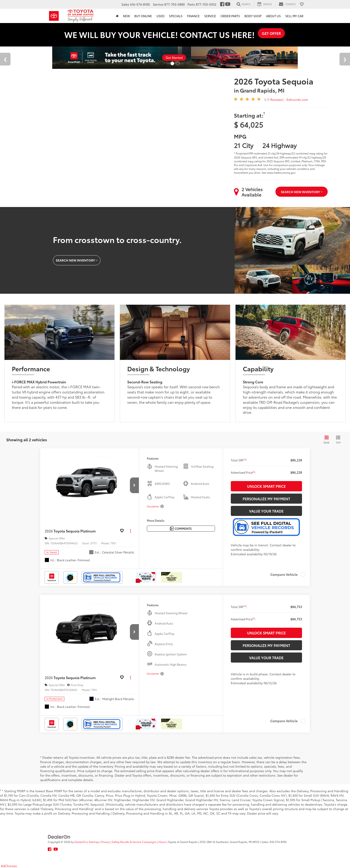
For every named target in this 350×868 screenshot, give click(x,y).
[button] (134, 485)
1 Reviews (275, 99)
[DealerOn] (59, 836)
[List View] (338, 440)
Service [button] (210, 16)
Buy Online (143, 16)
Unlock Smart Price (266, 486)
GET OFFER (271, 33)
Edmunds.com (297, 99)
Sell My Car (294, 16)
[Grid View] (326, 440)
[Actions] (130, 531)
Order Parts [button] (230, 16)
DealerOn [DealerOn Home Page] (81, 842)
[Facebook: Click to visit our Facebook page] (222, 4)
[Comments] (181, 529)
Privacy (105, 842)
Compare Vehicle (284, 574)
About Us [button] (273, 16)
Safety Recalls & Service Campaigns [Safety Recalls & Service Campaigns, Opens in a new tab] (134, 842)
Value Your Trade (266, 511)
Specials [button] (176, 16)
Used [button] (160, 16)
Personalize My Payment (266, 499)
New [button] (126, 16)
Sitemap (94, 842)
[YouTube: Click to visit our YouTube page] (228, 4)
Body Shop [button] (253, 16)
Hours (162, 842)
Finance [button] (193, 16)
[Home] (117, 16)
